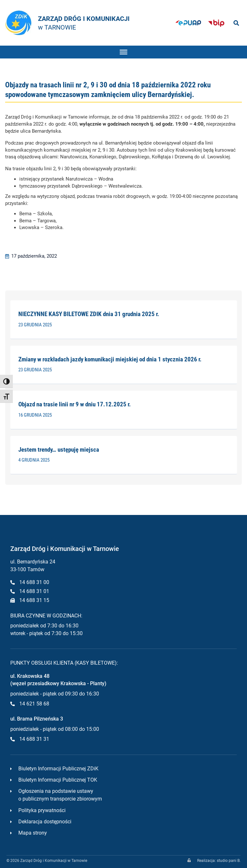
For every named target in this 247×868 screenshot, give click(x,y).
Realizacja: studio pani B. (219, 860)
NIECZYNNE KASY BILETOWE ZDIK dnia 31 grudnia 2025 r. (89, 314)
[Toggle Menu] (123, 52)
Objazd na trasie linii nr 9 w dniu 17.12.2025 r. (75, 404)
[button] (236, 23)
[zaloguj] (189, 860)
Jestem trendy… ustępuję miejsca (59, 450)
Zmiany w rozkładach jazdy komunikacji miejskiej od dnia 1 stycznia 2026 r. (110, 359)
